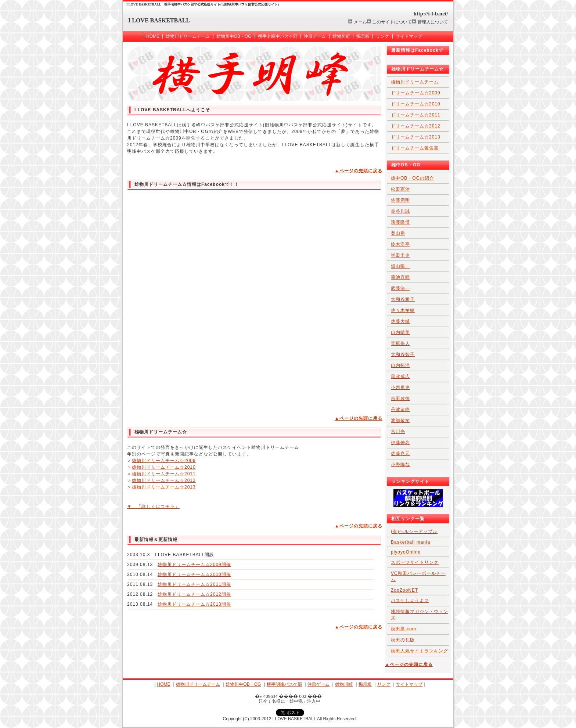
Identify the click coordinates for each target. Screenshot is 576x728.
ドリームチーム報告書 (415, 148)
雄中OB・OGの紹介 (413, 178)
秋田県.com (404, 629)
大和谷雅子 (403, 299)
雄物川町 (341, 36)
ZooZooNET (404, 590)
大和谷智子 (403, 354)
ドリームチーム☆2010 (416, 104)
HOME (153, 36)
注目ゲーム (315, 36)
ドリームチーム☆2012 (416, 126)
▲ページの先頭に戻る (359, 171)
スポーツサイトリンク (415, 562)
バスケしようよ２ (410, 601)
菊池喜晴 (400, 277)
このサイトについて (392, 22)
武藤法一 (400, 288)
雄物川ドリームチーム (188, 36)
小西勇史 (400, 388)
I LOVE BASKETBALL (159, 20)
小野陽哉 (400, 465)
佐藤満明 (400, 200)
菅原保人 (400, 343)
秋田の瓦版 (403, 640)
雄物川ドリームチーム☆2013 (164, 487)
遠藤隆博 (400, 222)
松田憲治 (400, 189)
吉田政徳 (400, 399)
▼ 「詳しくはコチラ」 (153, 507)
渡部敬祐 (400, 421)
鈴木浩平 (400, 244)
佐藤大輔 (400, 321)
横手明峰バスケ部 (284, 684)
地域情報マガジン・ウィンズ (420, 615)
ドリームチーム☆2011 (416, 115)
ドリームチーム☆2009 (416, 93)
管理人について (433, 22)
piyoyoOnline (406, 552)
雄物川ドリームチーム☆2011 (164, 474)
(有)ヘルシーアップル (414, 531)
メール (360, 22)
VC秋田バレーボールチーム (418, 576)
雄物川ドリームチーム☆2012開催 (194, 594)
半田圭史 (400, 255)
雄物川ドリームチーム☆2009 (164, 461)
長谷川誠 (400, 211)
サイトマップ (409, 36)
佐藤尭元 (400, 454)
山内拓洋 (400, 365)
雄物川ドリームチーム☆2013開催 (194, 604)
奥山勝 (398, 233)
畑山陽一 (400, 266)
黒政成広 (400, 376)
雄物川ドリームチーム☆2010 (164, 467)
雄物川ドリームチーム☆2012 (164, 480)
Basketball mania (411, 542)
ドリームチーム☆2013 (416, 137)
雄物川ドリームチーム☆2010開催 (194, 574)
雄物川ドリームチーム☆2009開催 (194, 565)
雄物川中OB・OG (234, 36)
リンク (382, 36)
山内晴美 (400, 332)
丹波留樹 (400, 410)
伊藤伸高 (400, 443)
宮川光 (398, 432)
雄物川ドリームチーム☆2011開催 (194, 584)
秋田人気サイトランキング (420, 651)
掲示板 (363, 36)
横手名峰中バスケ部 (278, 36)
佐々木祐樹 (403, 310)
